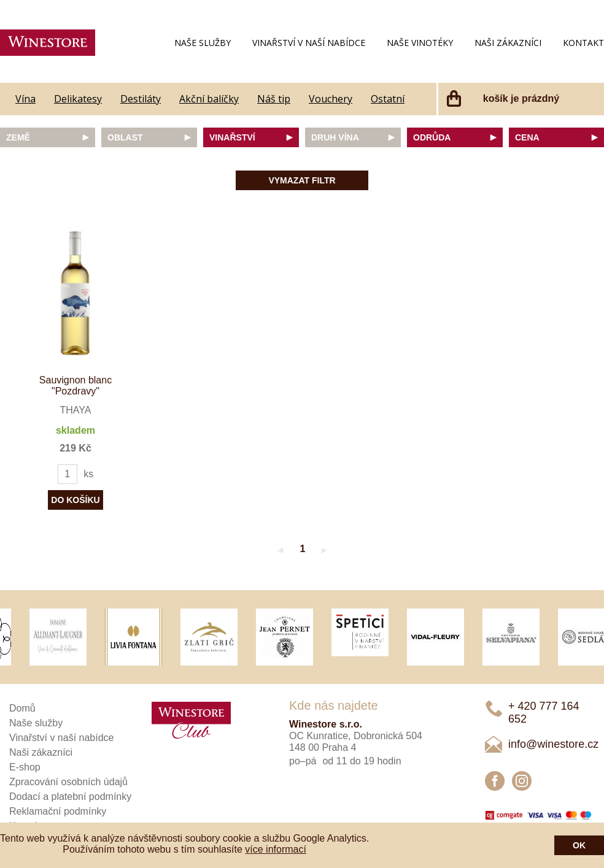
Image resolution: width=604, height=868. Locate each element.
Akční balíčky (209, 99)
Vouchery (331, 99)
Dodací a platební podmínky (70, 797)
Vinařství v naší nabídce (309, 43)
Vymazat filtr (302, 180)
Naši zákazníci (508, 43)
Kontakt (583, 43)
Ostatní (388, 99)
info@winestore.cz (553, 744)
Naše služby (203, 43)
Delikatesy (78, 99)
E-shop (25, 767)
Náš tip (274, 99)
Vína (25, 99)
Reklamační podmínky (58, 811)
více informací (276, 849)
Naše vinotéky (420, 43)
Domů (22, 708)
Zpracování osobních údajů (68, 782)
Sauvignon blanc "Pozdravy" (75, 386)
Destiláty (141, 99)
